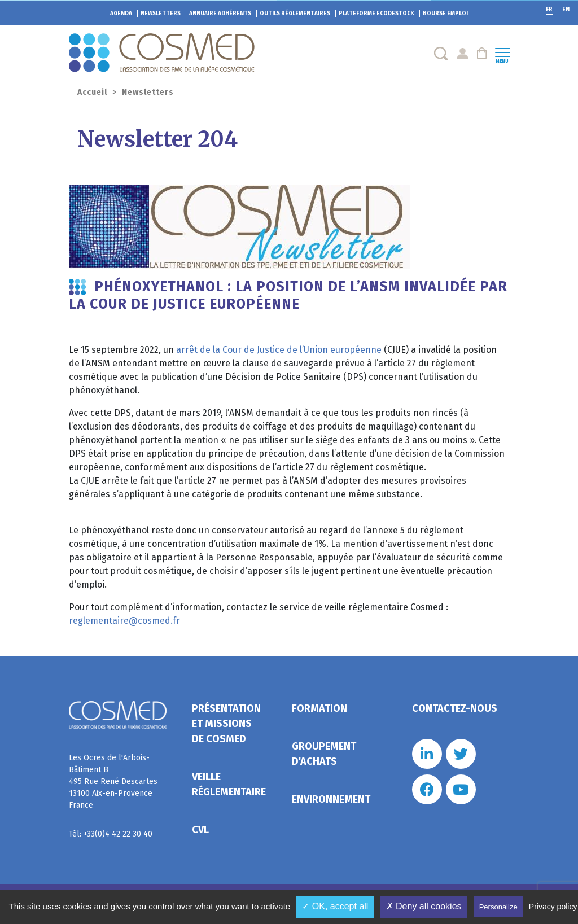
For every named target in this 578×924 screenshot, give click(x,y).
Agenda (121, 14)
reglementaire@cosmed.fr (124, 621)
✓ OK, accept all (335, 906)
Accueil (92, 92)
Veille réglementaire (229, 784)
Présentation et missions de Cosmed (226, 724)
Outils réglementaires (295, 14)
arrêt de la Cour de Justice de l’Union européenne (279, 350)
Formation (319, 708)
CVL (200, 830)
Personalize (498, 907)
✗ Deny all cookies (424, 906)
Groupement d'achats (324, 754)
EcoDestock (376, 14)
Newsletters (161, 14)
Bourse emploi (445, 14)
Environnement (331, 799)
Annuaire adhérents (220, 14)
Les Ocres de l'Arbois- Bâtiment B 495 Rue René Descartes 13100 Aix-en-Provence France (113, 781)
